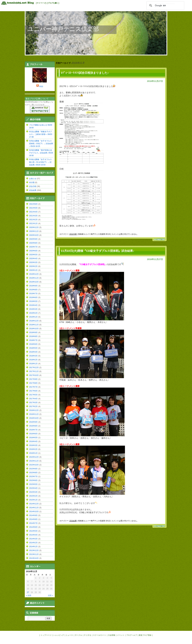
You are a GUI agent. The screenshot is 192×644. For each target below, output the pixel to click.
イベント (121, 635)
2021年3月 (33, 216)
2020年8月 (33, 243)
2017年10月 (34, 375)
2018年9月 (33, 332)
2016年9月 (33, 422)
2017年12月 (34, 368)
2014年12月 (34, 504)
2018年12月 (34, 321)
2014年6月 (33, 527)
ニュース (69, 635)
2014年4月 (33, 535)
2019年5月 (33, 301)
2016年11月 (34, 414)
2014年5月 (33, 531)
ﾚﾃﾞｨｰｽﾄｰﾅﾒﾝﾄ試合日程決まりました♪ (85, 73)
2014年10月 (34, 512)
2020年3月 (33, 262)
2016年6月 (33, 434)
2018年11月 (34, 325)
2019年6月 (33, 297)
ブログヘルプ (132, 635)
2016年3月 (33, 445)
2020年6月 (33, 251)
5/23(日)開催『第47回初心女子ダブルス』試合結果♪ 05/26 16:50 (41, 153)
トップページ (46, 635)
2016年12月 (34, 410)
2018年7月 (33, 340)
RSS (41, 87)
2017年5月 (33, 395)
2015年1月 (33, 500)
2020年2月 (33, 266)
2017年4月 (33, 399)
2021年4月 (33, 212)
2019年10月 (34, 282)
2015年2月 (33, 496)
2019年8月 (33, 290)
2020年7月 (33, 247)
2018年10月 (34, 329)
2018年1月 (33, 364)
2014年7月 (33, 523)
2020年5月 (33, 255)
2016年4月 (33, 441)
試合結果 (73, 521)
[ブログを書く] (53, 3)
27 (28, 592)
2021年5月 (33, 208)
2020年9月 (33, 239)
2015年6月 (33, 480)
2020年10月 (34, 235)
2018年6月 (33, 344)
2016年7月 (33, 430)
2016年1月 (33, 453)
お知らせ (33, 179)
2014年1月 (33, 547)
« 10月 (29, 595)
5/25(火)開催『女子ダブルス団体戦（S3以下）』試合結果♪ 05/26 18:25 (41, 144)
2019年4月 (33, 305)
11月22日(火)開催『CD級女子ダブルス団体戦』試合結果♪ (98, 251)
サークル (78, 635)
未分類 (32, 182)
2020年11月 (34, 231)
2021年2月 (33, 220)
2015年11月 (34, 461)
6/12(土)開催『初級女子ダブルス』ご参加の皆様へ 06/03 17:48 (41, 134)
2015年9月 (33, 469)
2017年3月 (33, 403)
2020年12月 (34, 227)
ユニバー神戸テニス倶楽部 (63, 29)
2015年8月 (33, 473)
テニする (87, 635)
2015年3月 (33, 492)
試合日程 (73, 234)
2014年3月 (33, 539)
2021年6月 (33, 204)
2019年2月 (33, 313)
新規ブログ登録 (145, 635)
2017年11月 (34, 371)
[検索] (165, 6)
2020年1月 (33, 270)
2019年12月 (34, 274)
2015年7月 (33, 476)
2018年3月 (33, 356)
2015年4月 (33, 488)
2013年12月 (34, 550)
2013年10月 (34, 558)
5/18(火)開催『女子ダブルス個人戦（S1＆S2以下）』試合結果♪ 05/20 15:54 (40, 162)
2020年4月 (33, 259)
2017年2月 (33, 406)
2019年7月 (33, 294)
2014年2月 (33, 543)
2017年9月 (33, 379)
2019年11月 (34, 278)
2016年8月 (33, 426)
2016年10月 (34, 418)
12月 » (50, 595)
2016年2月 (33, 449)
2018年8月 (33, 336)
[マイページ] (41, 3)
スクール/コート (100, 635)
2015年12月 (34, 457)
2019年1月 (33, 317)
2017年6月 (33, 391)
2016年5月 (33, 438)
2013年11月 (34, 554)
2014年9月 (33, 515)
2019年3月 (33, 309)
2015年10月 (34, 465)
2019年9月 (33, 286)
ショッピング (58, 635)
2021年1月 (33, 223)
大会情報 (112, 635)
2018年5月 (33, 348)
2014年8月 (33, 519)
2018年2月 (33, 360)
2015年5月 (33, 484)
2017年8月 (33, 383)
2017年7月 (33, 387)
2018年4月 (33, 352)
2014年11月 (34, 508)
